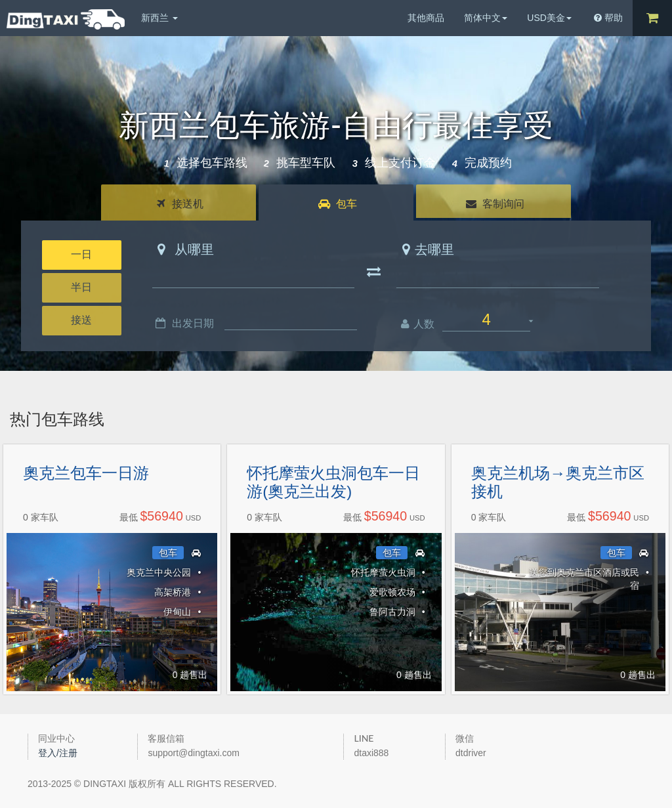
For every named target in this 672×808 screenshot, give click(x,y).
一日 (81, 254)
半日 (81, 287)
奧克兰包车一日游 (86, 473)
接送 (81, 320)
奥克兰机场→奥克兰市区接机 (558, 482)
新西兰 (159, 18)
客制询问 (495, 204)
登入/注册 (58, 753)
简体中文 (486, 18)
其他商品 (426, 18)
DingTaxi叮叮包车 (66, 19)
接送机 (180, 204)
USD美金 (549, 18)
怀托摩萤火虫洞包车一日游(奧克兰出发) (333, 482)
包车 (338, 204)
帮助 (608, 18)
